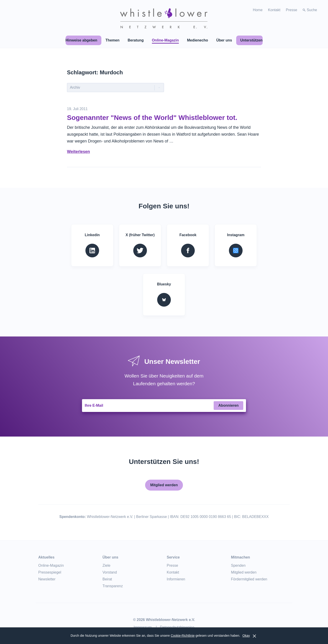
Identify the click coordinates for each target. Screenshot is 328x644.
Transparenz (113, 586)
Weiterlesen (78, 152)
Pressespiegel (50, 572)
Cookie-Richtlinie (183, 636)
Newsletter (47, 579)
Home (258, 10)
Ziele (106, 565)
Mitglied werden (164, 485)
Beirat (107, 579)
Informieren (176, 579)
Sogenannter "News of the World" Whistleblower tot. (152, 118)
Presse (292, 10)
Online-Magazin (51, 565)
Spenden (238, 565)
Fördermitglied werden (249, 579)
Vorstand (110, 572)
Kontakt (274, 10)
